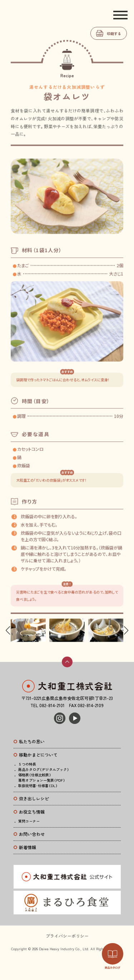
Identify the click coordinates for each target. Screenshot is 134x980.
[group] (28, 631)
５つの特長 (27, 764)
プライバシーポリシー (67, 936)
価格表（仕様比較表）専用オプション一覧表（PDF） (42, 777)
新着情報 (28, 847)
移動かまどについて (38, 755)
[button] (64, 232)
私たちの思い (32, 741)
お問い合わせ (32, 834)
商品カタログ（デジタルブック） (44, 769)
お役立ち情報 (32, 812)
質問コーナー (29, 821)
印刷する (114, 34)
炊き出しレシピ (34, 798)
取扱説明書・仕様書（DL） (38, 785)
